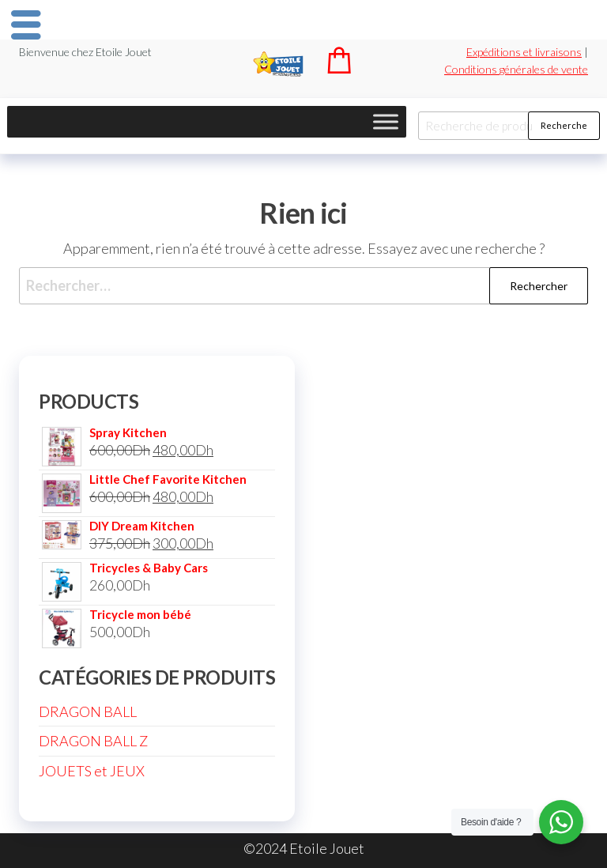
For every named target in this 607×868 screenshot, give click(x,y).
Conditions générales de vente (516, 69)
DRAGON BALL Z (93, 741)
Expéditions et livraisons (524, 52)
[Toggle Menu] (386, 121)
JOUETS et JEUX (92, 771)
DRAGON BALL (88, 711)
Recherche (564, 125)
